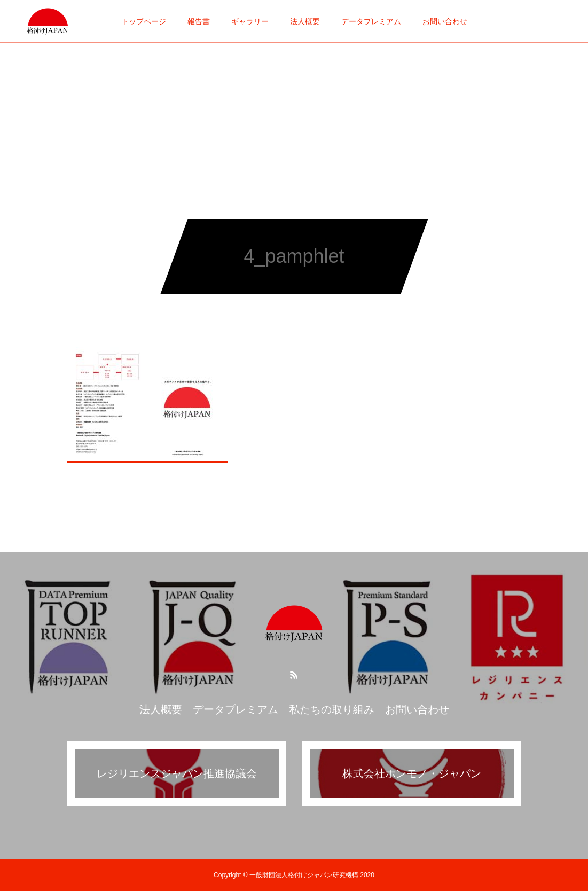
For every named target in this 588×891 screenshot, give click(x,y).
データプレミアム (371, 21)
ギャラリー (250, 21)
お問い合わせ (445, 21)
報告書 (199, 21)
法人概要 (305, 21)
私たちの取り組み (332, 709)
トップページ (144, 21)
